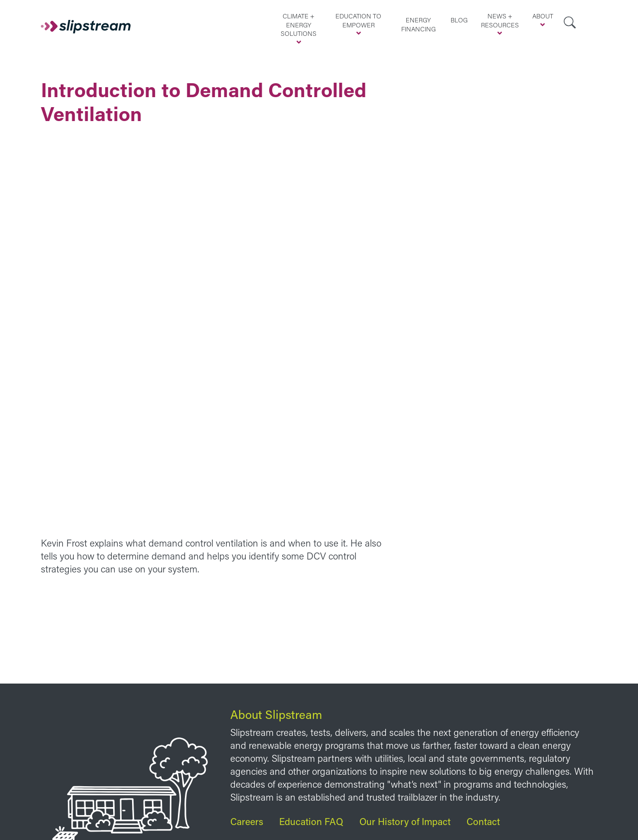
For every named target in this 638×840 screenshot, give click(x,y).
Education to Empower (358, 20)
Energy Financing (418, 24)
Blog (459, 20)
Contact (483, 821)
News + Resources (500, 20)
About (543, 16)
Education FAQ (311, 821)
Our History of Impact (405, 821)
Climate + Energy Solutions (299, 25)
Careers (247, 821)
